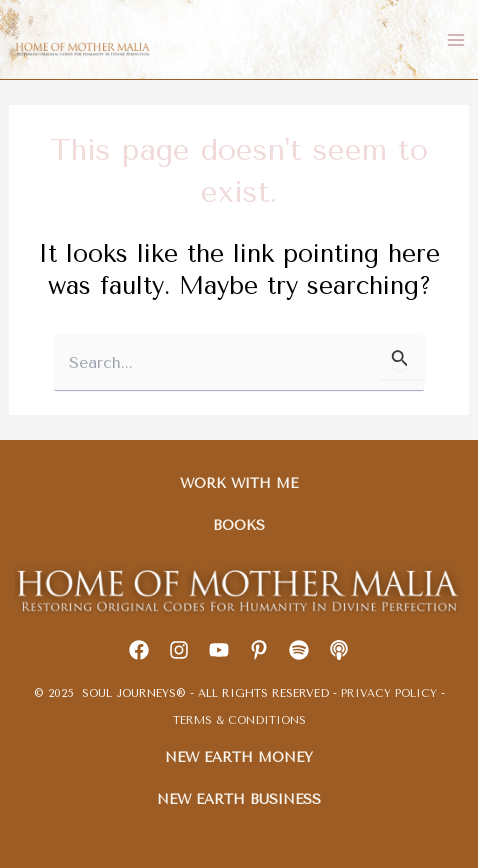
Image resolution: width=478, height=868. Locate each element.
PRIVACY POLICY (391, 693)
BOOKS (239, 525)
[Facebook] (139, 650)
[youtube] (219, 650)
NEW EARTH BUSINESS (239, 799)
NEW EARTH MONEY (239, 757)
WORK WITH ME (239, 483)
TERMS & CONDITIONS (239, 720)
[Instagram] (179, 650)
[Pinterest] (259, 650)
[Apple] (339, 650)
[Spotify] (299, 650)
